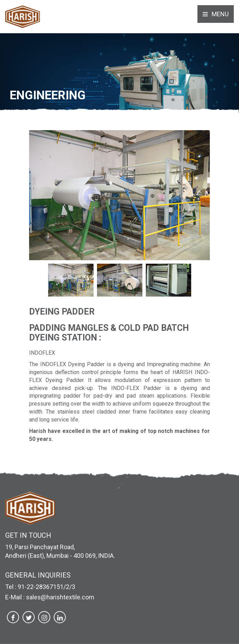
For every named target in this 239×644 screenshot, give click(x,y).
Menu (216, 14)
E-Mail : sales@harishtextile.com (50, 597)
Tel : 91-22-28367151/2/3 (40, 587)
